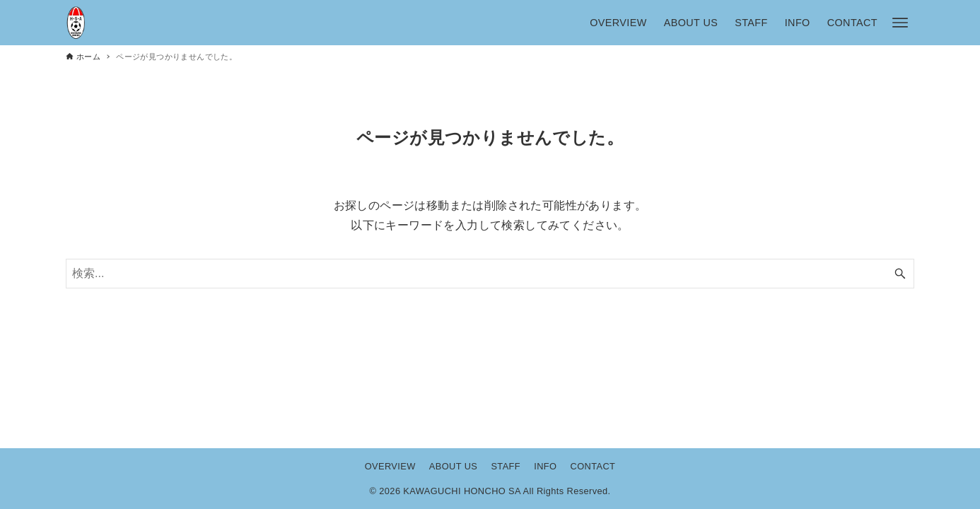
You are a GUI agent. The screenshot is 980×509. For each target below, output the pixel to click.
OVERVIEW (390, 466)
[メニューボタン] (900, 23)
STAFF (506, 466)
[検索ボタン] (900, 274)
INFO (545, 466)
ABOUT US (453, 466)
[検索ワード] (490, 274)
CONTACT (593, 466)
